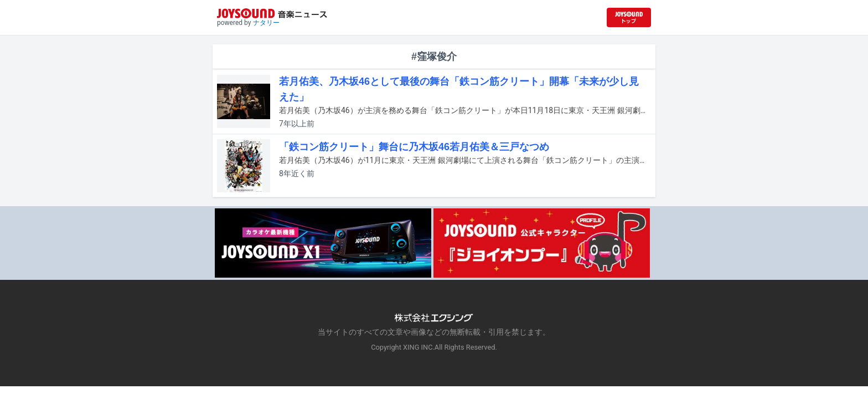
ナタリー (266, 23)
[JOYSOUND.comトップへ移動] (629, 17)
